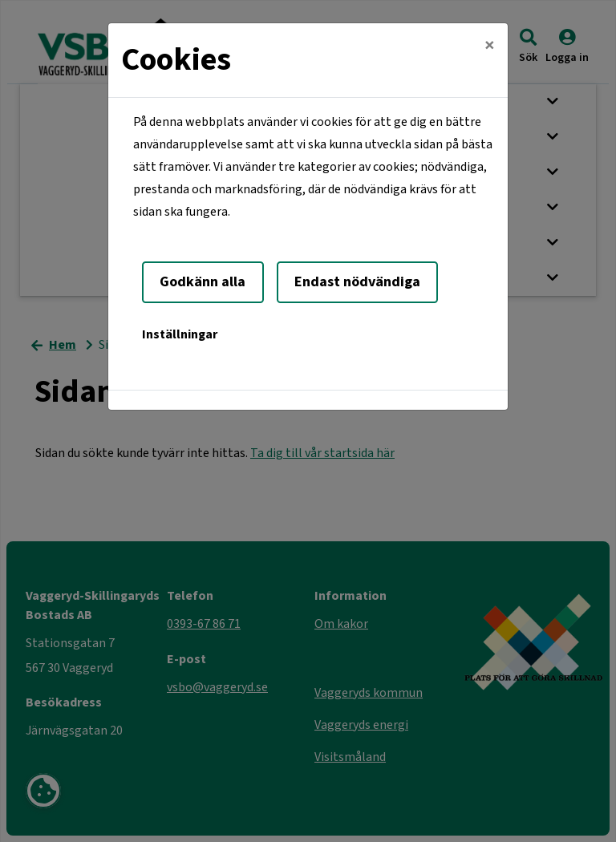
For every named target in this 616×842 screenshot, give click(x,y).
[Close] (490, 46)
